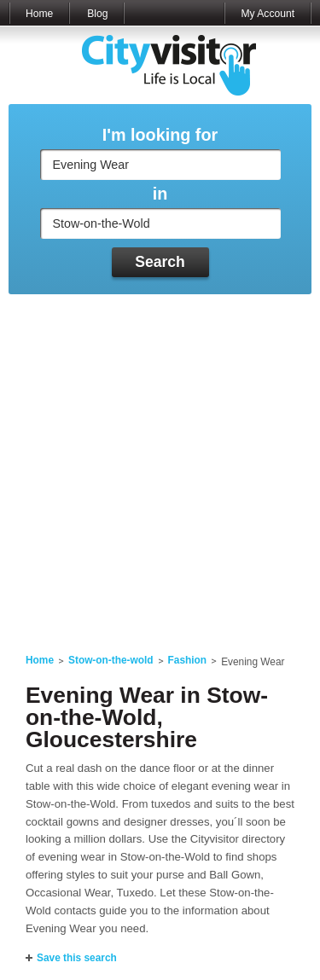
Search (160, 262)
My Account (268, 14)
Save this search (77, 958)
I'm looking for (160, 135)
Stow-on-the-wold (111, 660)
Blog (97, 14)
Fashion (188, 660)
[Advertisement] (160, 464)
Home (39, 14)
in (160, 194)
